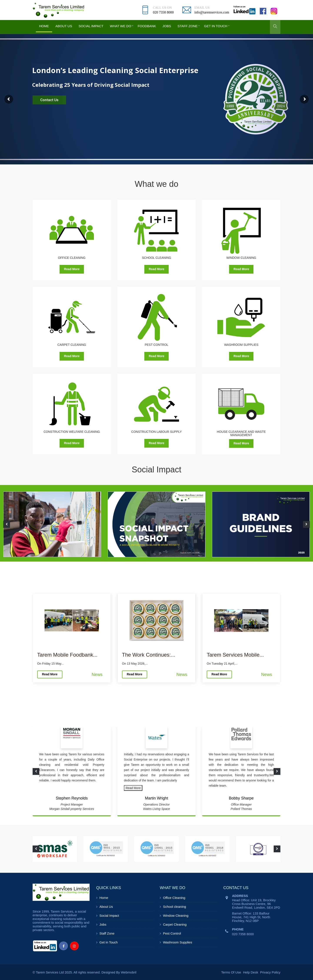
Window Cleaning (176, 916)
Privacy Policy (270, 972)
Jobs (167, 26)
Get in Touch (216, 26)
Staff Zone (188, 26)
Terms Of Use (231, 972)
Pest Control (172, 933)
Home (44, 26)
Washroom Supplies (178, 942)
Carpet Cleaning (175, 924)
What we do (121, 26)
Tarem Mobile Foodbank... (67, 655)
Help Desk (251, 972)
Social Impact (91, 26)
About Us (64, 26)
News (97, 674)
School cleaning (175, 907)
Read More (72, 269)
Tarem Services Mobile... (235, 655)
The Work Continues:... (149, 655)
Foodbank (147, 26)
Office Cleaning (174, 898)
